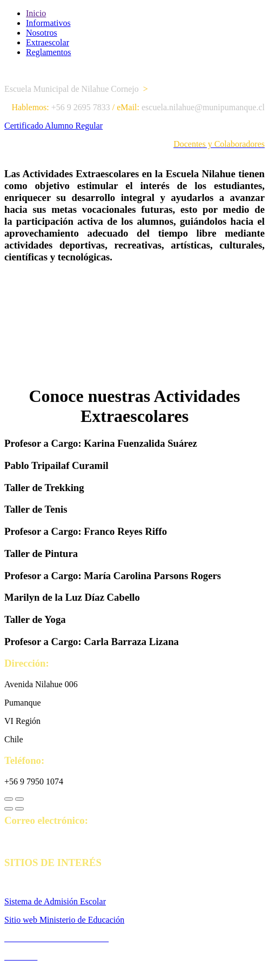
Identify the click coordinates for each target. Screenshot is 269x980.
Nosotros (42, 33)
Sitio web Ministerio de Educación (64, 920)
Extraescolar (48, 42)
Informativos (48, 23)
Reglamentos (49, 52)
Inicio (36, 13)
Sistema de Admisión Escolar (55, 901)
